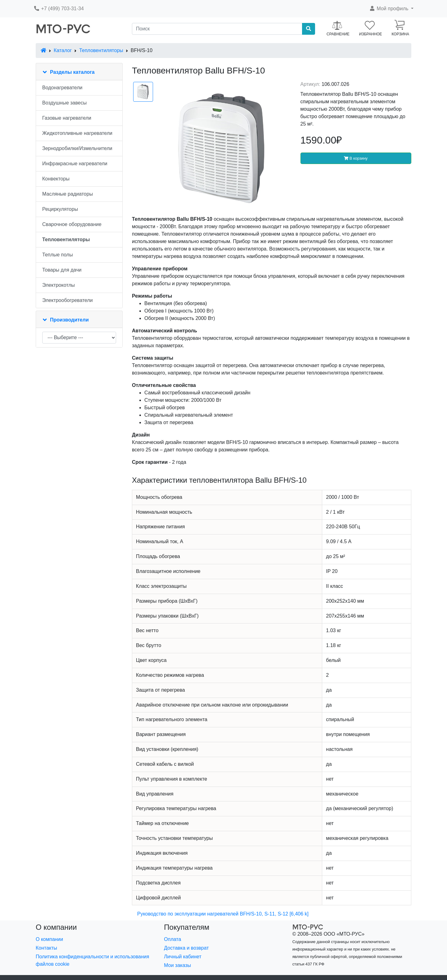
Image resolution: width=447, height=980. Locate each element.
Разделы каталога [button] (72, 72)
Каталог (63, 50)
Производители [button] (69, 320)
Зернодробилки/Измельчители (77, 148)
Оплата (172, 939)
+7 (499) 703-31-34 (59, 9)
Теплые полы (58, 255)
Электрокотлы (59, 285)
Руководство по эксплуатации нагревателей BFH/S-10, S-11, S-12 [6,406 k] (223, 914)
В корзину (356, 158)
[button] (391, 9)
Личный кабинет (183, 957)
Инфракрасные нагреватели (75, 164)
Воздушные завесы (64, 103)
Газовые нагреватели (67, 118)
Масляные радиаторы (68, 194)
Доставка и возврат (186, 948)
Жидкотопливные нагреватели (77, 133)
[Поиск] (217, 29)
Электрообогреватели (68, 300)
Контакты (46, 948)
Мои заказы (177, 965)
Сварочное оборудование (72, 224)
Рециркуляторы (60, 209)
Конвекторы (56, 179)
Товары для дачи (62, 270)
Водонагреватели (62, 88)
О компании (49, 939)
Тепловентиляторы (101, 50)
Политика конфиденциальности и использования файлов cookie (92, 960)
